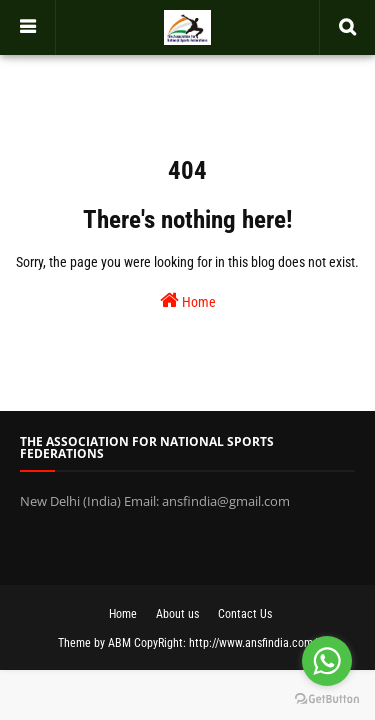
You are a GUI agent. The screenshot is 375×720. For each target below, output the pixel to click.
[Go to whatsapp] (327, 661)
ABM (119, 643)
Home (188, 300)
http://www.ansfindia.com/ (253, 643)
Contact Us (245, 614)
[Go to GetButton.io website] (327, 699)
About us (177, 614)
